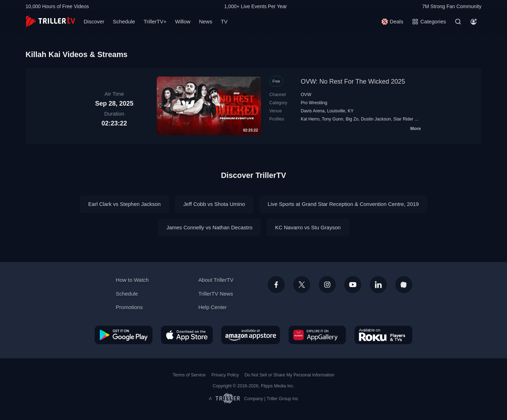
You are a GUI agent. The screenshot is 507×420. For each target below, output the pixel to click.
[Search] (458, 22)
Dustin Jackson (376, 119)
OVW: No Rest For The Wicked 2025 (353, 82)
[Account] (474, 22)
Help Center (212, 307)
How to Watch (132, 280)
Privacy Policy (225, 375)
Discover (94, 21)
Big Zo (352, 119)
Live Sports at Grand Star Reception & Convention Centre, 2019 (343, 204)
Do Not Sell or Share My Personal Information (289, 375)
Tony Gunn (333, 119)
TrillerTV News (216, 294)
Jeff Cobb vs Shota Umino (214, 204)
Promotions (129, 307)
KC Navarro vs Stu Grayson (308, 227)
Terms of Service (189, 375)
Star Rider (403, 119)
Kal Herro (310, 119)
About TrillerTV (216, 280)
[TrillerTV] (50, 21)
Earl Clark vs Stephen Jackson (124, 204)
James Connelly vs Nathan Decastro (209, 227)
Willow (183, 21)
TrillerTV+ (155, 21)
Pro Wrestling (314, 103)
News (206, 21)
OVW (306, 95)
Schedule (124, 21)
